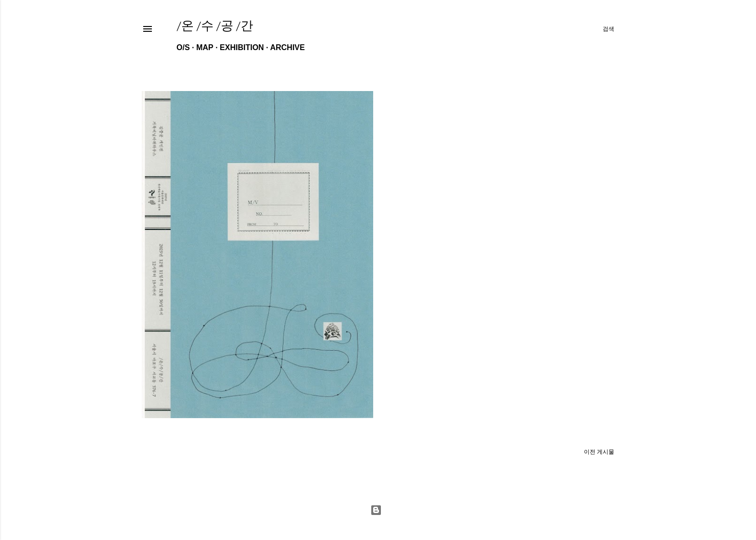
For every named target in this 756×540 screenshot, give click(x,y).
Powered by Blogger (376, 510)
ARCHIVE (287, 47)
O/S (183, 47)
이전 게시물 (599, 452)
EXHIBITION (242, 47)
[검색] (608, 29)
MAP (205, 47)
